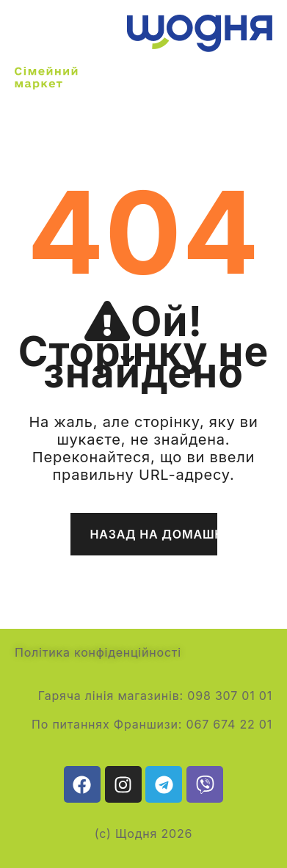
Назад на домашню (154, 534)
